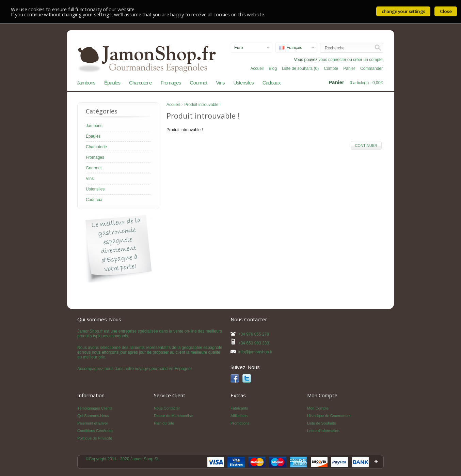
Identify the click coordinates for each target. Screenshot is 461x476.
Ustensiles (243, 83)
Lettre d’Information (323, 431)
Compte (331, 68)
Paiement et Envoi (92, 423)
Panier (349, 68)
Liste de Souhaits (321, 423)
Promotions (240, 423)
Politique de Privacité (95, 438)
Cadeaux (272, 83)
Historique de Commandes (329, 416)
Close (446, 11)
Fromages (171, 83)
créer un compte (368, 60)
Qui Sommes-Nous (93, 416)
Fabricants (239, 408)
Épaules (112, 83)
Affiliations (239, 416)
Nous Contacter (167, 408)
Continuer (366, 145)
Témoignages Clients (95, 408)
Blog (273, 68)
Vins (220, 83)
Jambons (86, 83)
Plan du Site (164, 423)
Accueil (257, 68)
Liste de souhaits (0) (300, 68)
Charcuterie (140, 83)
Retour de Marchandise (173, 416)
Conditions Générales (95, 431)
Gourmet (198, 83)
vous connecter (332, 60)
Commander (371, 68)
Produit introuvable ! (202, 105)
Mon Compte (318, 408)
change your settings (403, 11)
